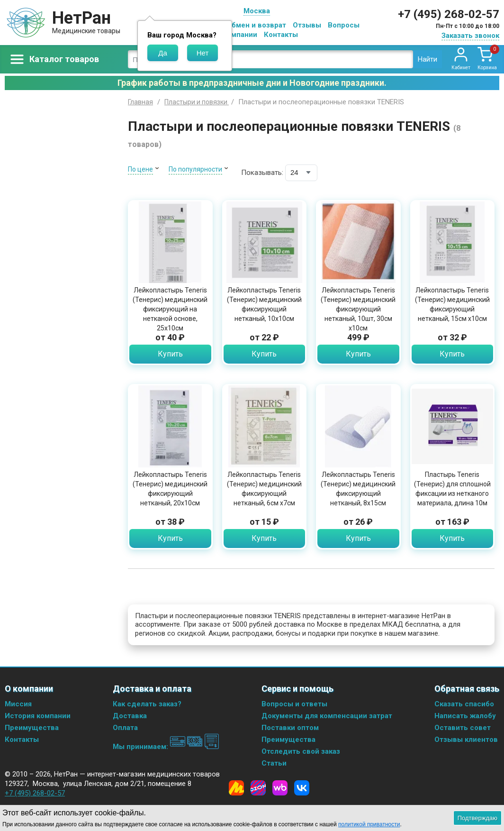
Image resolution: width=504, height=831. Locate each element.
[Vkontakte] (302, 788)
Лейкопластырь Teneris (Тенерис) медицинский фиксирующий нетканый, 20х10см (170, 489)
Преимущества (32, 728)
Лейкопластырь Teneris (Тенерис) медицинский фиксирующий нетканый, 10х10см (264, 304)
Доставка (130, 716)
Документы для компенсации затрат (327, 716)
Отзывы (307, 25)
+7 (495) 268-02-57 (449, 14)
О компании (237, 35)
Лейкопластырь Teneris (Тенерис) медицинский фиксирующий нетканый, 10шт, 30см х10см (358, 309)
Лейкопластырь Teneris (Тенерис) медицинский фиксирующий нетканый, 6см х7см (264, 489)
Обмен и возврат (256, 25)
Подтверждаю (477, 818)
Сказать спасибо (464, 704)
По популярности (195, 169)
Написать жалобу (465, 716)
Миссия (18, 704)
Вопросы (344, 25)
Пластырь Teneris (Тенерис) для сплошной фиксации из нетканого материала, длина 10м (452, 489)
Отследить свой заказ (301, 751)
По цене (140, 169)
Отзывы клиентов (466, 740)
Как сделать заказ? (147, 704)
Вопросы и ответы (294, 704)
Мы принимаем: (166, 747)
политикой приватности (369, 824)
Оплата (125, 728)
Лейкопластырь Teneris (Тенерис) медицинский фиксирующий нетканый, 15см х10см (452, 304)
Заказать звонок (470, 36)
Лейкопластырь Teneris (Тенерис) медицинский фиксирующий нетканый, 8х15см (358, 489)
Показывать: (262, 173)
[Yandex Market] (236, 788)
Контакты (281, 35)
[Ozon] (258, 788)
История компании (38, 716)
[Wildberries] (280, 788)
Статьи (274, 763)
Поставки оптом (290, 728)
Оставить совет (463, 728)
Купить (170, 354)
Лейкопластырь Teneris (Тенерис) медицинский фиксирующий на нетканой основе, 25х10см (170, 309)
